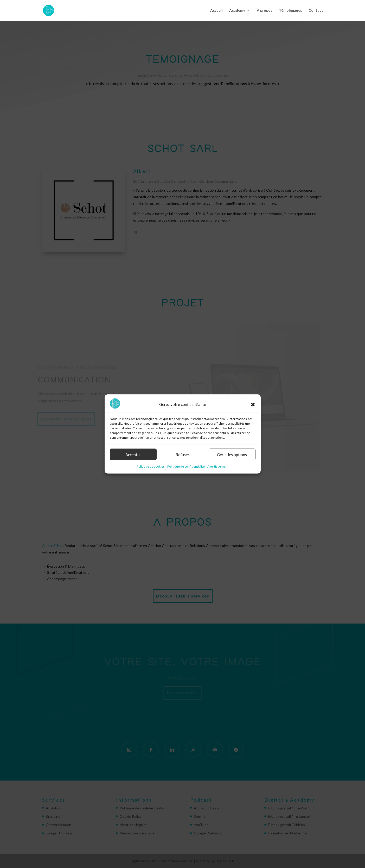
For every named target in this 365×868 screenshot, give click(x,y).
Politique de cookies (151, 466)
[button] (253, 404)
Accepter (133, 455)
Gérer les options (232, 455)
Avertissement (218, 466)
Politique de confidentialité (186, 466)
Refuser (182, 455)
